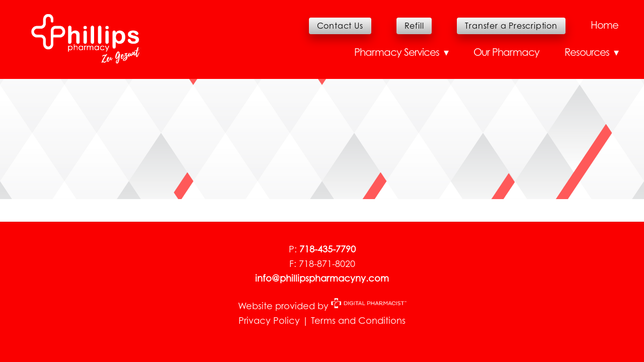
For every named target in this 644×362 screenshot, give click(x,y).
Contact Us (340, 26)
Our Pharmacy (506, 52)
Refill (414, 26)
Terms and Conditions (358, 321)
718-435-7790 (328, 249)
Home (605, 25)
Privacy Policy (269, 321)
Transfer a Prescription (511, 26)
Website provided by (322, 306)
